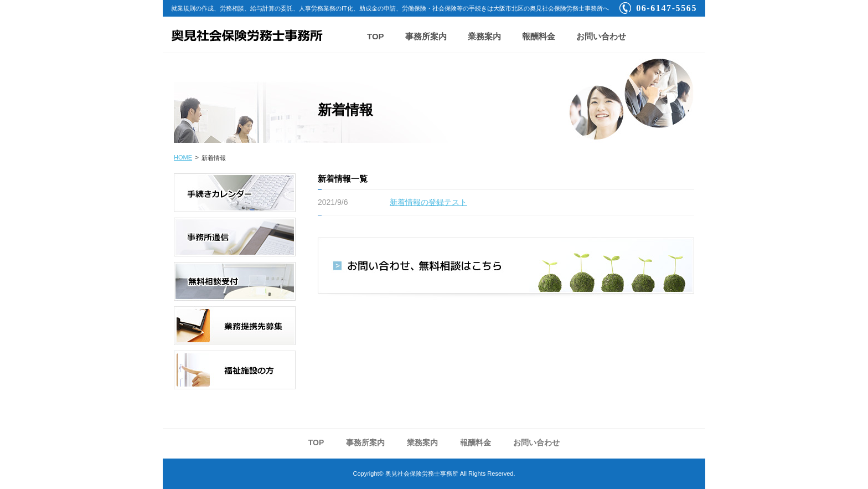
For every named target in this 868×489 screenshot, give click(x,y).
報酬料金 (539, 36)
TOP (376, 36)
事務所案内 (426, 36)
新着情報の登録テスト (428, 202)
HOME (183, 157)
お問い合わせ (601, 36)
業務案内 (484, 36)
